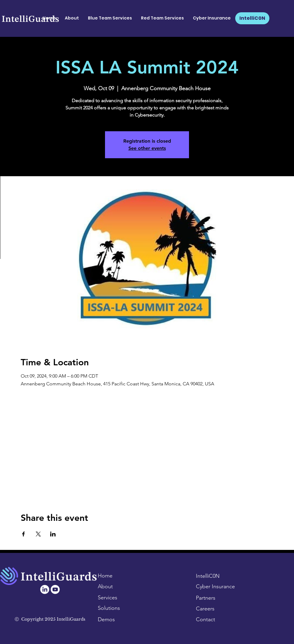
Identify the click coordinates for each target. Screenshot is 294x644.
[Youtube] (55, 589)
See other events (147, 148)
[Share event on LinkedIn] (53, 534)
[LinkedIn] (45, 589)
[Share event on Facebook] (24, 534)
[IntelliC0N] (252, 18)
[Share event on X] (38, 534)
